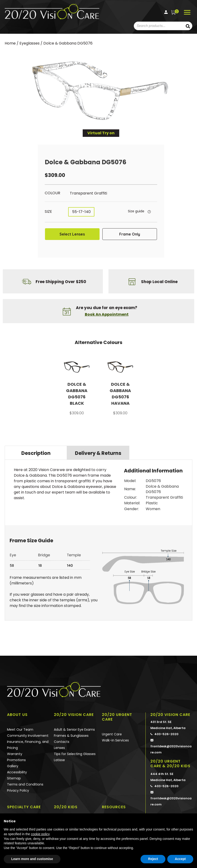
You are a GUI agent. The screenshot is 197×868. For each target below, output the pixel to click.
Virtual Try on (101, 133)
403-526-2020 (164, 734)
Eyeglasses (30, 43)
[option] (77, 389)
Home (10, 43)
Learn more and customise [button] (32, 859)
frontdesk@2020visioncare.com (171, 746)
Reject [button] (153, 859)
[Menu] (187, 12)
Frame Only (130, 234)
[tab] (36, 453)
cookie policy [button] (40, 834)
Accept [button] (180, 859)
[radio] (97, 193)
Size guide (136, 211)
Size (48, 211)
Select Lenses (72, 234)
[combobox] (157, 26)
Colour (52, 193)
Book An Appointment (107, 314)
